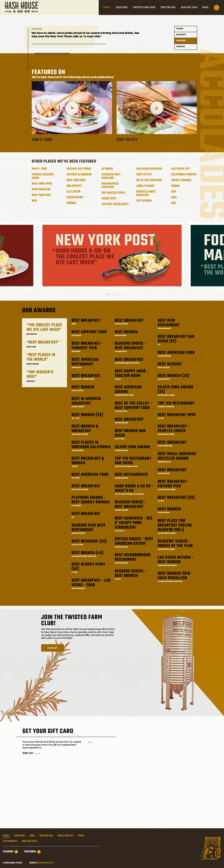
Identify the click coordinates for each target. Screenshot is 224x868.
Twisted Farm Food (144, 8)
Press (81, 836)
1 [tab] (107, 295)
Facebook (10, 852)
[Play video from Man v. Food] (72, 108)
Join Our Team (189, 8)
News (205, 8)
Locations (122, 8)
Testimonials (10, 841)
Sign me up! (52, 648)
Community (181, 35)
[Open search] (217, 8)
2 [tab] (110, 295)
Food (32, 836)
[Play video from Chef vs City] (157, 108)
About (107, 8)
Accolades (181, 41)
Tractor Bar (168, 8)
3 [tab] (114, 295)
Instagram (32, 852)
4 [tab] (117, 295)
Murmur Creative (46, 863)
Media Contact (65, 836)
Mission (180, 29)
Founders (181, 47)
